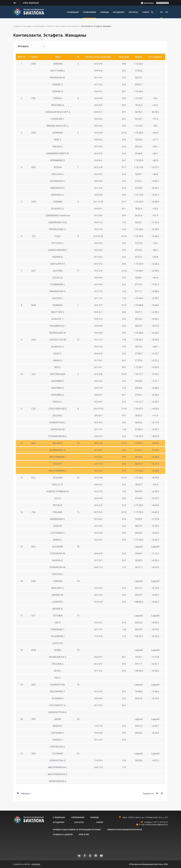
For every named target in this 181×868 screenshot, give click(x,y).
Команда (104, 12)
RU (161, 12)
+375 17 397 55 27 (160, 822)
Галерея (146, 12)
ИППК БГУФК (84, 834)
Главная (17, 26)
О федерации (73, 12)
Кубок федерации (31, 3)
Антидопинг (119, 12)
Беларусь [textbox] (23, 46)
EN (167, 12)
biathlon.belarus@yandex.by (157, 824)
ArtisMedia (36, 864)
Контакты (133, 12)
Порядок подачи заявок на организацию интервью (77, 830)
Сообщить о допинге (63, 834)
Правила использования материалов (125, 830)
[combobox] (31, 46)
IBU (15, 3)
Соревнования (89, 12)
